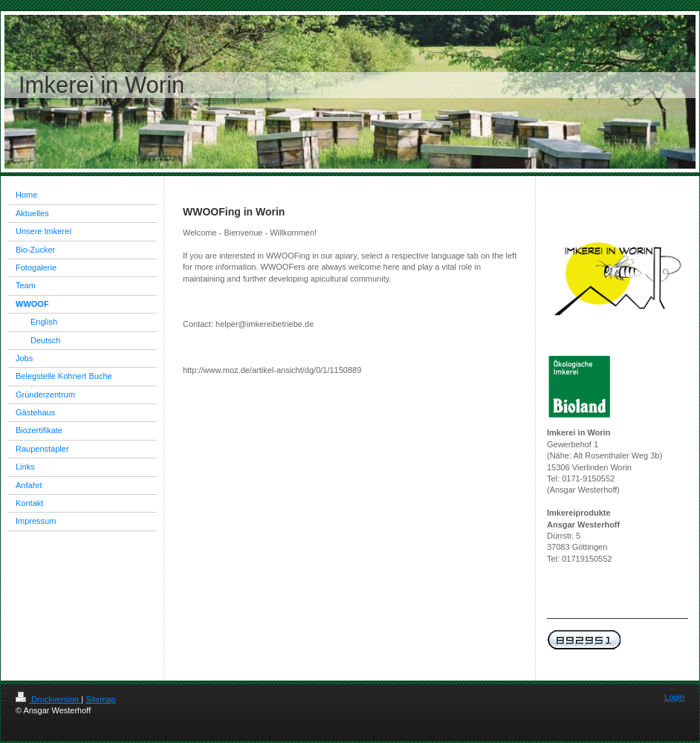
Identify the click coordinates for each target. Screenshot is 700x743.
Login (674, 697)
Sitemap (100, 699)
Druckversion (48, 699)
